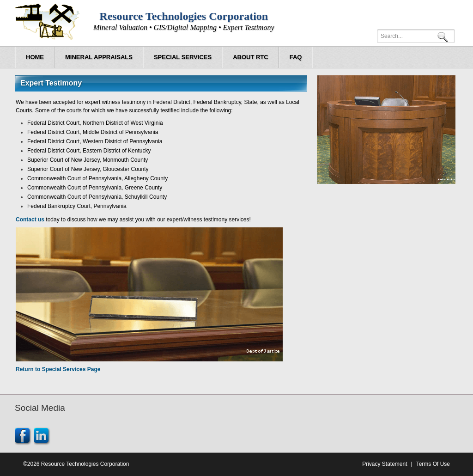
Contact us (30, 220)
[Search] (416, 36)
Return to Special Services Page (58, 369)
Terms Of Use (433, 464)
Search (444, 36)
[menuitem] (99, 57)
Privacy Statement (385, 464)
